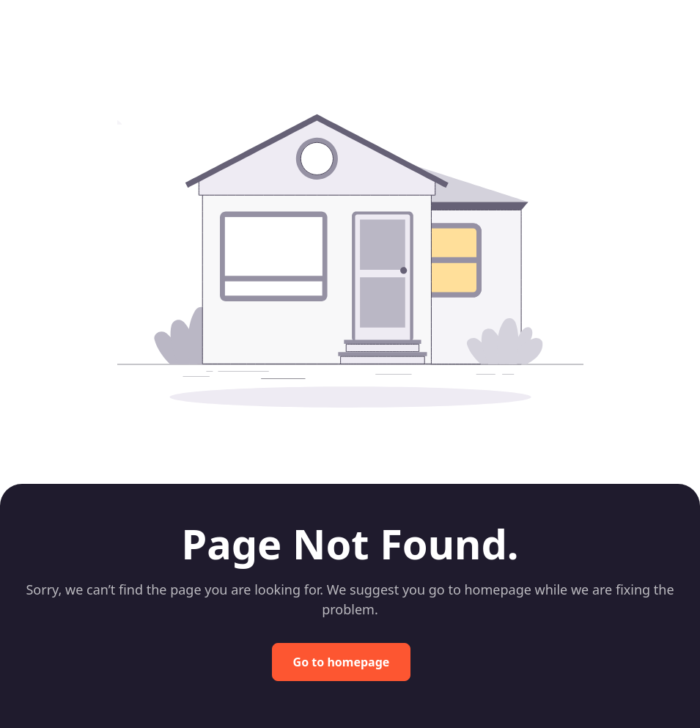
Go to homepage (342, 662)
